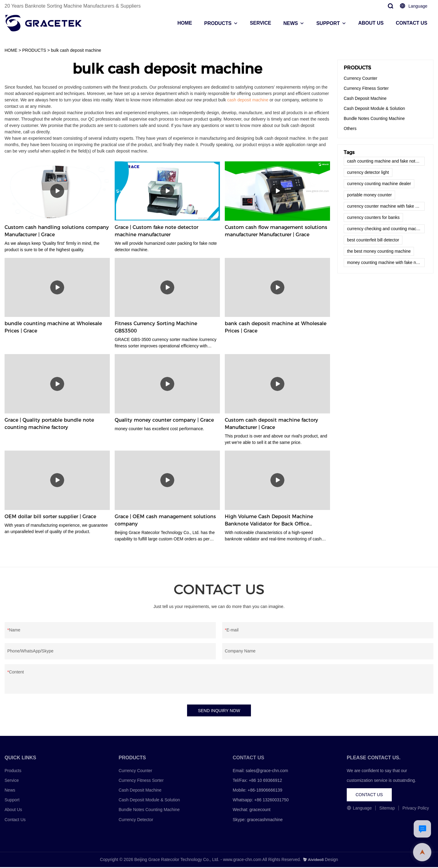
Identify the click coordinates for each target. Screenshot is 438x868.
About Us (13, 810)
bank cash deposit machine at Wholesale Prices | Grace (276, 327)
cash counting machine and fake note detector (386, 161)
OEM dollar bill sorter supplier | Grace (50, 517)
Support (12, 801)
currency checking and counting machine (386, 229)
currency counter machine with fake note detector (386, 206)
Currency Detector (136, 820)
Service (12, 781)
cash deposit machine (248, 100)
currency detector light (368, 172)
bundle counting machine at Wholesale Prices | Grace (53, 327)
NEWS (290, 23)
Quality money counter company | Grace (164, 420)
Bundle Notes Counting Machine (374, 118)
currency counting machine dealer (379, 184)
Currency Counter (361, 78)
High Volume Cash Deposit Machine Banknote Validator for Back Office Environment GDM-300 (269, 521)
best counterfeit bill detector (373, 240)
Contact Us (15, 820)
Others (350, 128)
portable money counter (369, 195)
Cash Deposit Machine (365, 98)
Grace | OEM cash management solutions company (165, 520)
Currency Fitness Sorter (366, 88)
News (10, 791)
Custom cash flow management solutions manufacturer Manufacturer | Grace (276, 231)
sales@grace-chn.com (267, 771)
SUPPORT (328, 23)
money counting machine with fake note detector (386, 262)
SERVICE (261, 23)
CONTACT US (412, 23)
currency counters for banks (373, 217)
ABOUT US (371, 23)
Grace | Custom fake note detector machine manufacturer (156, 231)
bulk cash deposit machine (76, 50)
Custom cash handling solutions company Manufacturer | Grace (57, 231)
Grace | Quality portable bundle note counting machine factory (49, 424)
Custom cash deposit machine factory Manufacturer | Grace (271, 424)
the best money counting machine (379, 251)
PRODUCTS (218, 23)
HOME (185, 23)
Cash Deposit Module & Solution (374, 108)
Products (13, 771)
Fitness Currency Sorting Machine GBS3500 (156, 327)
